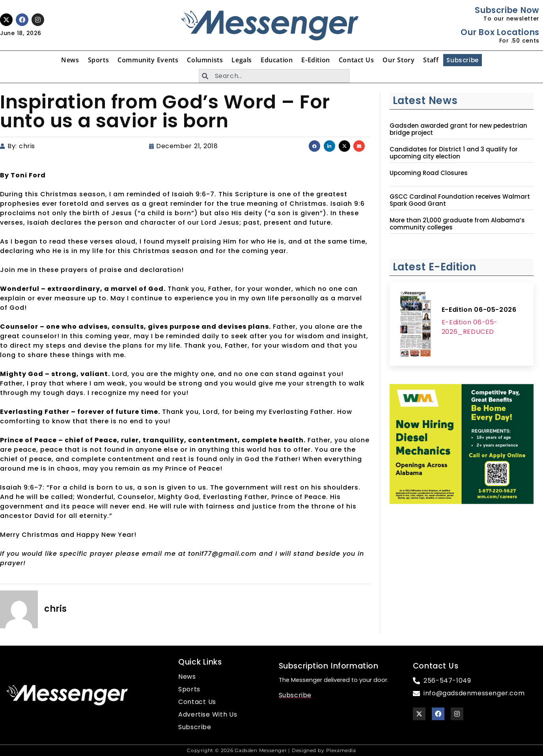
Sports (99, 60)
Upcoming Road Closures (429, 173)
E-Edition (315, 60)
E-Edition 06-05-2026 (479, 310)
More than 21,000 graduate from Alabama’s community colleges (457, 224)
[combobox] (274, 76)
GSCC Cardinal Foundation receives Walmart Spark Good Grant (460, 200)
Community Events (148, 60)
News (70, 60)
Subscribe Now (507, 10)
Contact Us (356, 60)
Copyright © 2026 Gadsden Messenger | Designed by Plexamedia (271, 750)
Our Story (398, 60)
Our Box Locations (500, 32)
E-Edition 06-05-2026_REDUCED (470, 327)
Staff (431, 60)
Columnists (205, 60)
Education (277, 60)
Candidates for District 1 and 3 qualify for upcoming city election (454, 153)
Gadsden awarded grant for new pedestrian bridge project (458, 129)
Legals (242, 60)
